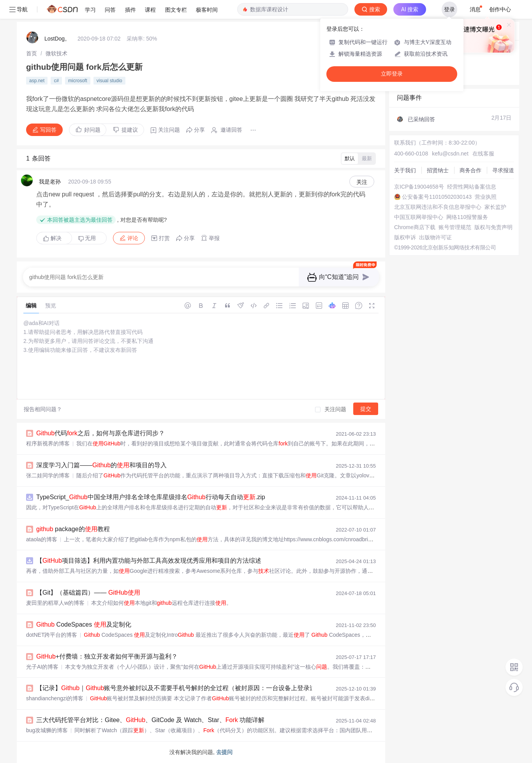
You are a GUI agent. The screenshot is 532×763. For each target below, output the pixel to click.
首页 (32, 53)
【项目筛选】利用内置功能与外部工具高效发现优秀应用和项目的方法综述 (149, 561)
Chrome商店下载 (415, 227)
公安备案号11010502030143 (437, 197)
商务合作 (470, 170)
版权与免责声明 (493, 227)
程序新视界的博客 (48, 443)
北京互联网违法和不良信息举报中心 (438, 207)
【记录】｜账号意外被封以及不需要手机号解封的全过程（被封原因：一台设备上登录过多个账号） (192, 688)
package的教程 (73, 529)
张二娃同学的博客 (48, 475)
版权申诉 (405, 237)
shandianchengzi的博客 (55, 698)
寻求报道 (503, 170)
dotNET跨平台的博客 (52, 635)
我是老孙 (50, 182)
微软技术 (56, 53)
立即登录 (392, 74)
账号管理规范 (455, 227)
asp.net (37, 81)
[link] (32, 53)
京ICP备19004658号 (419, 187)
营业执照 (486, 197)
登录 (449, 9)
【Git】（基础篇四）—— (88, 593)
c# (56, 81)
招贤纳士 (438, 170)
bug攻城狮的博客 (47, 730)
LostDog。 (57, 39)
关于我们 (405, 170)
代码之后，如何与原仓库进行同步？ (100, 433)
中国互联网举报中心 (419, 217)
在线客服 (483, 154)
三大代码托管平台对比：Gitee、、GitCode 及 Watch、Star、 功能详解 (150, 720)
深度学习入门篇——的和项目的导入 (101, 465)
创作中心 (500, 9)
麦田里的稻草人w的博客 (55, 603)
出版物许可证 (435, 237)
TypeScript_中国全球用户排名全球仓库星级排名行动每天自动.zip (151, 497)
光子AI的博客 (42, 667)
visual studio (109, 81)
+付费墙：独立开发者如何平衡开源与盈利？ (107, 656)
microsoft (78, 81)
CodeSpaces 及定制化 (84, 624)
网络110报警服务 (467, 217)
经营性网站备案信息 (472, 187)
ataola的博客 (42, 539)
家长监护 (495, 207)
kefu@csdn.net (450, 154)
